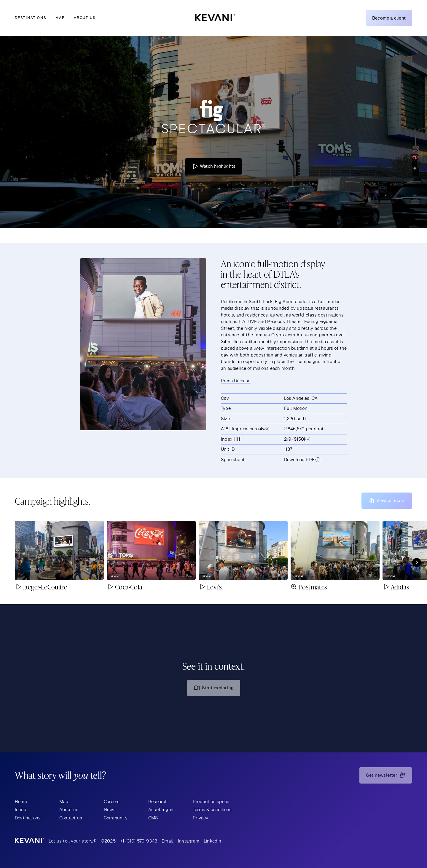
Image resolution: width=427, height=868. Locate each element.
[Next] (417, 562)
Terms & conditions (212, 809)
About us (85, 18)
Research (158, 801)
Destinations (31, 18)
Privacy (200, 818)
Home (21, 801)
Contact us (71, 818)
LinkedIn (213, 841)
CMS (153, 818)
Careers (112, 801)
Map (60, 18)
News (110, 809)
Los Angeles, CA (301, 398)
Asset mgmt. (161, 809)
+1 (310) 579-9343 (139, 841)
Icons (20, 809)
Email (167, 841)
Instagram (189, 841)
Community (116, 818)
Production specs (211, 801)
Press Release (236, 381)
